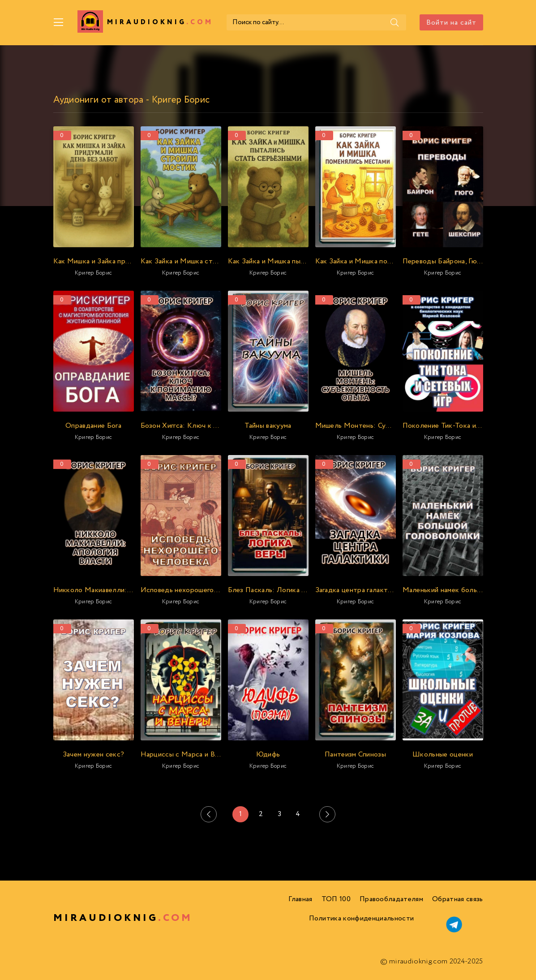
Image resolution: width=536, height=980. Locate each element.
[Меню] (59, 22)
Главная (300, 899)
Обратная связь (457, 899)
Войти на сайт (451, 23)
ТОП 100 (336, 899)
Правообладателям (391, 899)
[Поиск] (395, 22)
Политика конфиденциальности (362, 918)
